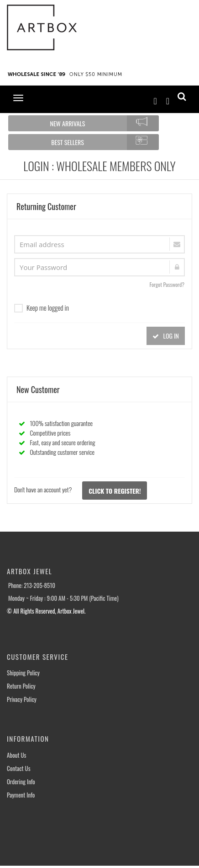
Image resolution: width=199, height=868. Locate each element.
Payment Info (21, 795)
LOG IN (166, 336)
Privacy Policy (22, 699)
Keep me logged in (42, 307)
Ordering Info (21, 782)
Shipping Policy (23, 673)
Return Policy (21, 686)
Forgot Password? (167, 284)
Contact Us (19, 768)
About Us (16, 755)
